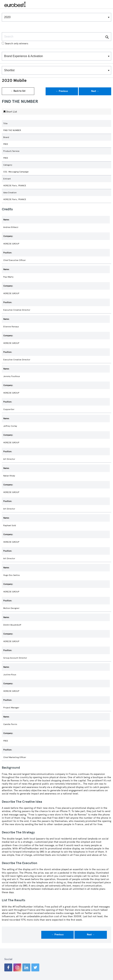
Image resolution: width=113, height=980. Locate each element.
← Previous (62, 91)
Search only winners (15, 44)
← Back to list (18, 91)
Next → (95, 91)
